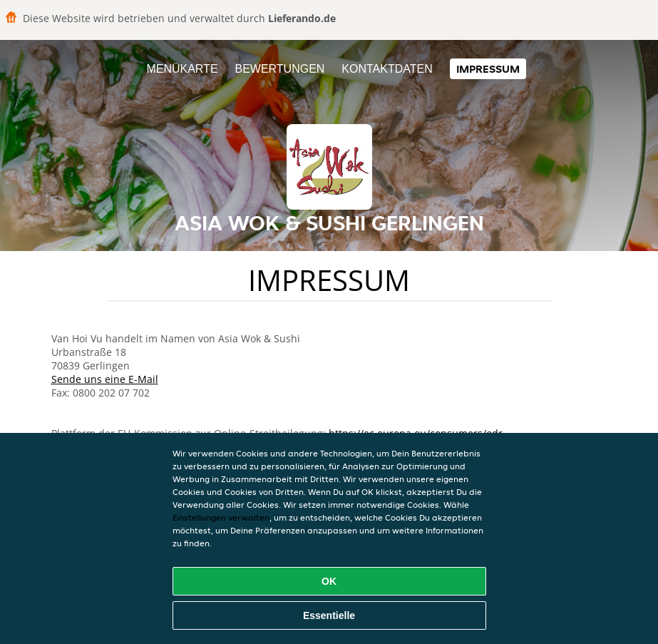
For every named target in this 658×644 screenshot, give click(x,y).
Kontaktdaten (387, 69)
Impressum (488, 69)
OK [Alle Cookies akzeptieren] (329, 581)
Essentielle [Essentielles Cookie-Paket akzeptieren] (329, 615)
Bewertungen (279, 69)
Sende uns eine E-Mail (105, 379)
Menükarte (182, 69)
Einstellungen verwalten (221, 517)
